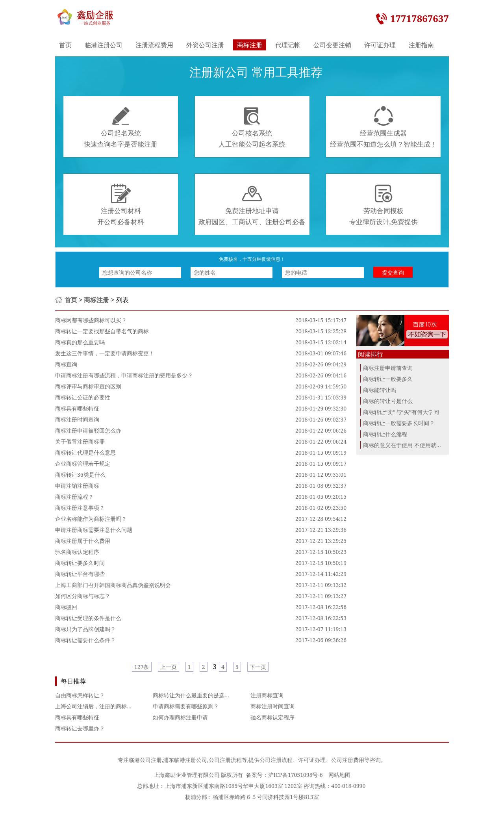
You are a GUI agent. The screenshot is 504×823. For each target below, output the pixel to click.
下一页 (258, 667)
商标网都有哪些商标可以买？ (91, 320)
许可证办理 (380, 45)
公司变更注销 (332, 45)
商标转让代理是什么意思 (85, 452)
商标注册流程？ (74, 497)
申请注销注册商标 (77, 486)
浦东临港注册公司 (185, 760)
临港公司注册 (145, 760)
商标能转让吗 (380, 390)
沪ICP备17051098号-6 (296, 775)
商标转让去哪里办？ (80, 728)
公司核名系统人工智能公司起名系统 (252, 127)
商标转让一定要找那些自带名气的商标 (102, 331)
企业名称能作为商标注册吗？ (91, 519)
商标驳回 (66, 607)
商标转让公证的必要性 (83, 397)
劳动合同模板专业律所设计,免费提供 (384, 205)
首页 (65, 45)
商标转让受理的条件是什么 (88, 618)
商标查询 (66, 364)
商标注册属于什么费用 (83, 541)
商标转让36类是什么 (80, 475)
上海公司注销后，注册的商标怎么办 (99, 706)
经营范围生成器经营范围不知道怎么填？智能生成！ (384, 127)
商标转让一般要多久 (388, 379)
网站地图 (339, 775)
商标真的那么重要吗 (80, 342)
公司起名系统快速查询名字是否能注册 (121, 127)
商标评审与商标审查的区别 (88, 386)
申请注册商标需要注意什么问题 (94, 530)
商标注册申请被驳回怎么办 (88, 430)
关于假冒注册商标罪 (80, 441)
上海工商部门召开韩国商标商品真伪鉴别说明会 (113, 585)
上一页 (169, 667)
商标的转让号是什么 (388, 401)
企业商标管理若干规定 (83, 464)
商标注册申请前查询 (388, 368)
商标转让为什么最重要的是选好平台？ (200, 695)
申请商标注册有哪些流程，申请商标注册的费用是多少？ (124, 375)
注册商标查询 (267, 695)
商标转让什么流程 (385, 434)
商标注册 (250, 45)
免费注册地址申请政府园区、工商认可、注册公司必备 (252, 205)
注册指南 (421, 45)
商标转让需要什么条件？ (85, 640)
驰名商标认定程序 (77, 552)
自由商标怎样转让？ (80, 695)
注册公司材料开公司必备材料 (121, 205)
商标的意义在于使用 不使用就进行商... (410, 445)
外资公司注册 (205, 45)
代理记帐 (288, 45)
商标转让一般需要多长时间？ (399, 423)
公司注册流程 (225, 760)
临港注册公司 (104, 45)
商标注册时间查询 (77, 419)
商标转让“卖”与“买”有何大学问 (401, 412)
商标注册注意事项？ (80, 508)
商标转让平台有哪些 (80, 574)
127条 (142, 667)
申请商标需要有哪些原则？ (186, 706)
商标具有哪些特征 (77, 408)
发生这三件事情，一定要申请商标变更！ (105, 353)
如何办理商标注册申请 (180, 717)
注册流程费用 (154, 45)
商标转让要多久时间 (80, 563)
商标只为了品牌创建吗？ (85, 629)
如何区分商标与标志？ (83, 596)
